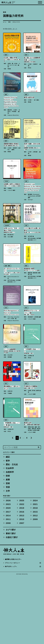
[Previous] (13, 506)
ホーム (5, 22)
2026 (8, 568)
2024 (35, 568)
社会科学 (10, 536)
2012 (35, 583)
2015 (35, 579)
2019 (22, 576)
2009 (35, 587)
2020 (8, 576)
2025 (22, 568)
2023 (8, 572)
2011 (8, 587)
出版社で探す (12, 605)
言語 (8, 555)
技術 (8, 543)
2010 (22, 587)
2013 (22, 583)
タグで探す (11, 597)
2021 (35, 572)
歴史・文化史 (12, 532)
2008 (8, 591)
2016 (22, 579)
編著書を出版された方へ (13, 627)
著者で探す (11, 601)
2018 (35, 576)
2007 (22, 591)
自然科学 (10, 540)
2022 (22, 572)
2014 (8, 583)
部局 (9, 22)
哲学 (8, 528)
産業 (8, 547)
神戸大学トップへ (11, 634)
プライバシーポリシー (12, 631)
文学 (8, 559)
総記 (8, 524)
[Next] (31, 506)
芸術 (8, 551)
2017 (8, 579)
